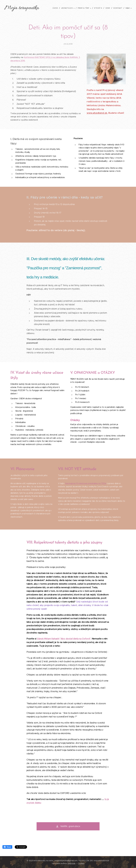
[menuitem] (57, 8)
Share (7, 847)
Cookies (81, 863)
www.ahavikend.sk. (97, 113)
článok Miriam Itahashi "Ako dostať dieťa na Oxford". (64, 639)
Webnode (71, 863)
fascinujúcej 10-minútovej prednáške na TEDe (86, 483)
